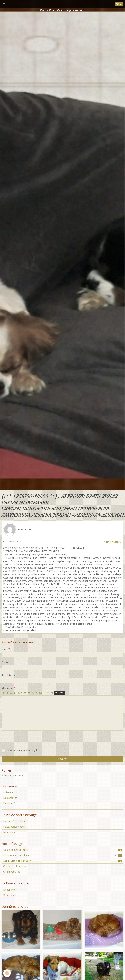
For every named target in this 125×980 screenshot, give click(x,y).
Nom (4, 649)
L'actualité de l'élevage (15, 821)
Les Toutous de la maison (62, 861)
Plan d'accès (10, 803)
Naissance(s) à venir (14, 827)
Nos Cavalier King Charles (62, 855)
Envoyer (63, 759)
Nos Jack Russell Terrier (62, 850)
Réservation (10, 895)
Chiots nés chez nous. (15, 866)
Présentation (10, 792)
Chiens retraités (12, 872)
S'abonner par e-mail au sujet (19, 750)
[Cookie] (7, 973)
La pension (9, 890)
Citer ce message (112, 542)
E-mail (5, 662)
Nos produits (10, 798)
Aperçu (60, 693)
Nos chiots (9, 832)
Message (7, 688)
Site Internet (9, 675)
